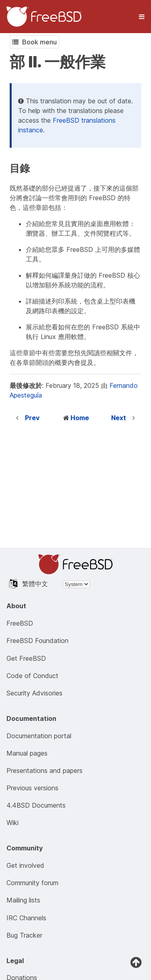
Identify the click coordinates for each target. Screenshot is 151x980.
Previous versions (32, 788)
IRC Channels (26, 918)
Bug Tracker (24, 935)
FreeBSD (20, 623)
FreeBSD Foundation (37, 641)
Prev (32, 418)
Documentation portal (39, 736)
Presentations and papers (44, 771)
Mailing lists (23, 900)
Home (80, 418)
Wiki (12, 823)
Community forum (32, 883)
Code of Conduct (32, 676)
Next (119, 418)
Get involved (25, 865)
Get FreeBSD (26, 658)
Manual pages (27, 753)
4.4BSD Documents (36, 805)
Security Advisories (34, 693)
